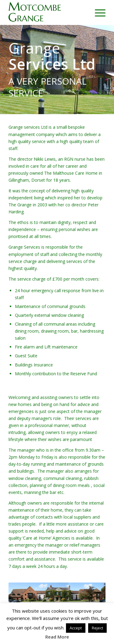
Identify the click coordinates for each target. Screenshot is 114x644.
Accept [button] (76, 628)
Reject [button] (97, 628)
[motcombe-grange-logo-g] (47, 12)
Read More (57, 637)
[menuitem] (97, 12)
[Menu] (97, 12)
